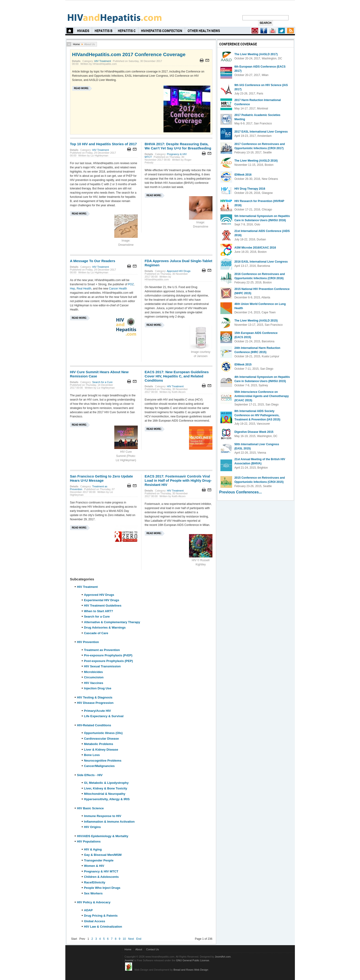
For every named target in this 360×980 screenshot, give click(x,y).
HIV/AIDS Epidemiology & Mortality (103, 836)
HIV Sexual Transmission (102, 666)
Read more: (82, 88)
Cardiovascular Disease (102, 739)
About (139, 949)
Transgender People (99, 860)
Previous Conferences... (241, 492)
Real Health (84, 289)
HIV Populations (89, 841)
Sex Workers (93, 893)
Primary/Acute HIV (98, 711)
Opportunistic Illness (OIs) (103, 733)
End (139, 939)
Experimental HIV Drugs (102, 600)
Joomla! (129, 960)
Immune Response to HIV (103, 816)
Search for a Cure (102, 382)
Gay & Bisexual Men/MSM (103, 855)
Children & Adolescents (101, 877)
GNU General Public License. (193, 960)
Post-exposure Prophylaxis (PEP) (109, 661)
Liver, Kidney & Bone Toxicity (106, 788)
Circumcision (94, 677)
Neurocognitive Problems (103, 761)
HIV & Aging (93, 849)
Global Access (95, 921)
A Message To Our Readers (93, 261)
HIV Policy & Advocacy (94, 902)
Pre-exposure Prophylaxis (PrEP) (108, 655)
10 (124, 939)
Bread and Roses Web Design (191, 970)
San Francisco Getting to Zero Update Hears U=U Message (102, 478)
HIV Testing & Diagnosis (95, 697)
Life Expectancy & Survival (104, 716)
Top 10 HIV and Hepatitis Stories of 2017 (104, 144)
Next (131, 939)
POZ (131, 284)
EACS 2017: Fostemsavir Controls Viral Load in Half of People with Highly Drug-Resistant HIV (178, 480)
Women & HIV (94, 866)
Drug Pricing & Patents (101, 916)
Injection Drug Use (98, 688)
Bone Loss (92, 755)
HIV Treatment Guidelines (103, 606)
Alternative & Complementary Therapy (112, 622)
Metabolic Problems (99, 744)
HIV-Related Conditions (94, 725)
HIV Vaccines (94, 683)
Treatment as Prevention (102, 650)
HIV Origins (93, 827)
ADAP (88, 910)
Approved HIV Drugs (179, 271)
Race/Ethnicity (95, 882)
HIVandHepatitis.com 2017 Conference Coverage (129, 54)
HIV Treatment (103, 61)
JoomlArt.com (223, 957)
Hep (73, 289)
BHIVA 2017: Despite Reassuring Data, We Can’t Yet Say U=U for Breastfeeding (178, 146)
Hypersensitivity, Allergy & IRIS (107, 799)
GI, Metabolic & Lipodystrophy (106, 783)
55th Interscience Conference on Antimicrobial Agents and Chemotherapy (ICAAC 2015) (262, 396)
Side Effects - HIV (90, 775)
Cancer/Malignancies (99, 766)
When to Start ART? (99, 611)
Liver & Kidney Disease (101, 750)
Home (76, 44)
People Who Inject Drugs (102, 888)
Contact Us (153, 949)
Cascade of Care (96, 633)
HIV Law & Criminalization (103, 927)
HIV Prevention (88, 642)
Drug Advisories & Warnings (105, 627)
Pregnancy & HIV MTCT (101, 871)
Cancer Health (118, 289)
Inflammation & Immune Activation (109, 822)
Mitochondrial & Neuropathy (105, 794)
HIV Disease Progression (95, 703)
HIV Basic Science (90, 808)
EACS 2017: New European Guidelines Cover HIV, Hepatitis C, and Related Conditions (177, 376)
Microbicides (94, 672)
